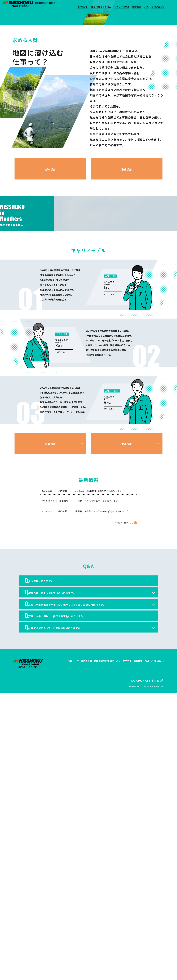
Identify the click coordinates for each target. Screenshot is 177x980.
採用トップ (73, 948)
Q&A (146, 7)
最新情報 (137, 7)
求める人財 (83, 7)
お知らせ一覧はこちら (123, 798)
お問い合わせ (158, 7)
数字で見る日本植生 (101, 7)
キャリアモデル (122, 7)
